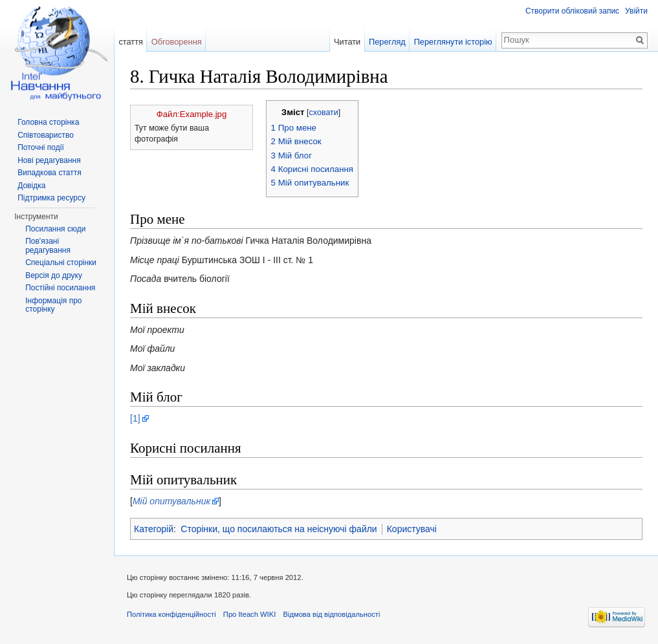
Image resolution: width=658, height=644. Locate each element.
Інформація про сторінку (53, 305)
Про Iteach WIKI (249, 614)
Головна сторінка (48, 122)
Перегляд (387, 42)
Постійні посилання (60, 288)
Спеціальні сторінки (61, 263)
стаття (131, 42)
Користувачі (412, 529)
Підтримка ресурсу (51, 198)
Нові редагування (49, 160)
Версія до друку (54, 275)
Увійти (636, 11)
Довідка (31, 186)
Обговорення (177, 42)
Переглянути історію (453, 42)
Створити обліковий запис (572, 11)
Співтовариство (46, 135)
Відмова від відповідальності (331, 614)
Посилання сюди (55, 229)
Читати (347, 42)
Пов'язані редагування (48, 246)
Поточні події (41, 147)
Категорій (154, 529)
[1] (135, 418)
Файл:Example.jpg (192, 114)
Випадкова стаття (49, 173)
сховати (324, 113)
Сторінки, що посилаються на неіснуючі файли (279, 529)
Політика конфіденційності (171, 614)
